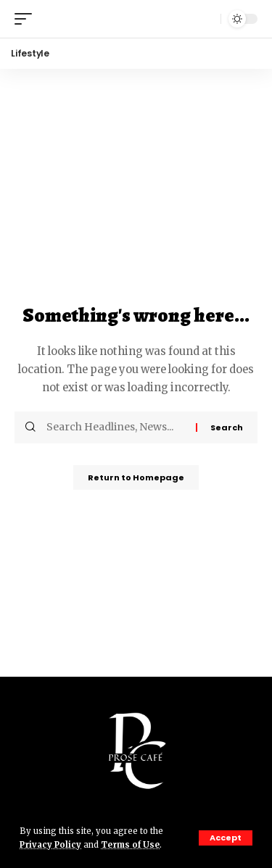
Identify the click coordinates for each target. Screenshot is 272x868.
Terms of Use (130, 845)
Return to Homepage (136, 477)
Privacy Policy (50, 845)
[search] (206, 19)
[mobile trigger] (27, 19)
